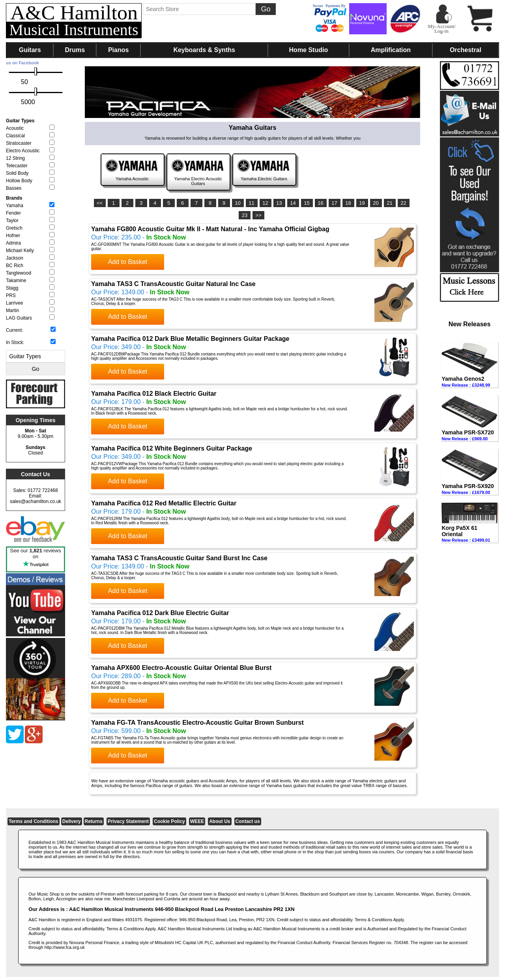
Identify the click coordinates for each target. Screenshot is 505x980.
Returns (94, 821)
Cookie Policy (169, 821)
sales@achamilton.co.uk (36, 501)
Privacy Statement (128, 821)
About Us (220, 821)
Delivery (72, 821)
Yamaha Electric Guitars (264, 179)
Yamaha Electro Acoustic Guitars (198, 181)
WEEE (197, 821)
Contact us (248, 821)
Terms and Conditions (34, 821)
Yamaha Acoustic (132, 179)
